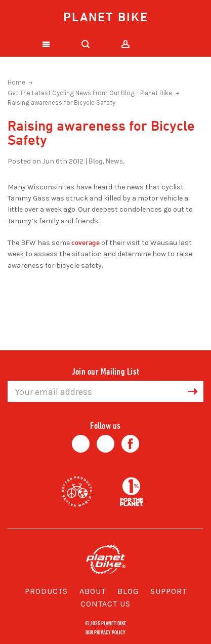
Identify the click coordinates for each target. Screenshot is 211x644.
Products (46, 591)
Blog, (96, 161)
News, (115, 161)
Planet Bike (106, 17)
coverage (86, 242)
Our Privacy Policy (105, 632)
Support (168, 591)
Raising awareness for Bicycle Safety (61, 103)
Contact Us (105, 604)
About (93, 591)
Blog (128, 591)
